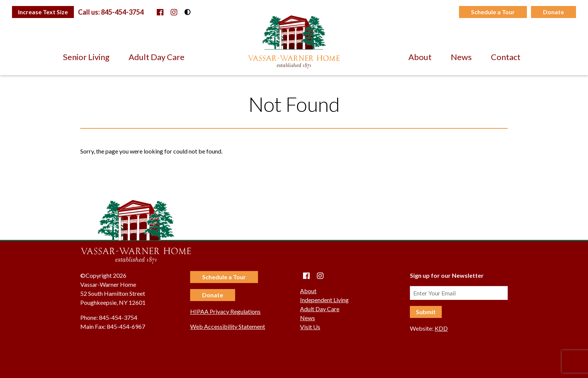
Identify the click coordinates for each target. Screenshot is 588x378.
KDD (441, 328)
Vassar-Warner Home (294, 42)
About (420, 57)
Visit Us (310, 327)
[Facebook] (160, 12)
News (461, 57)
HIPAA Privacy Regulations (225, 311)
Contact (506, 57)
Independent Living (324, 300)
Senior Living (86, 57)
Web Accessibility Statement (228, 326)
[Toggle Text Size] (43, 12)
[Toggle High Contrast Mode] (187, 12)
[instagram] (174, 12)
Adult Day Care (157, 57)
